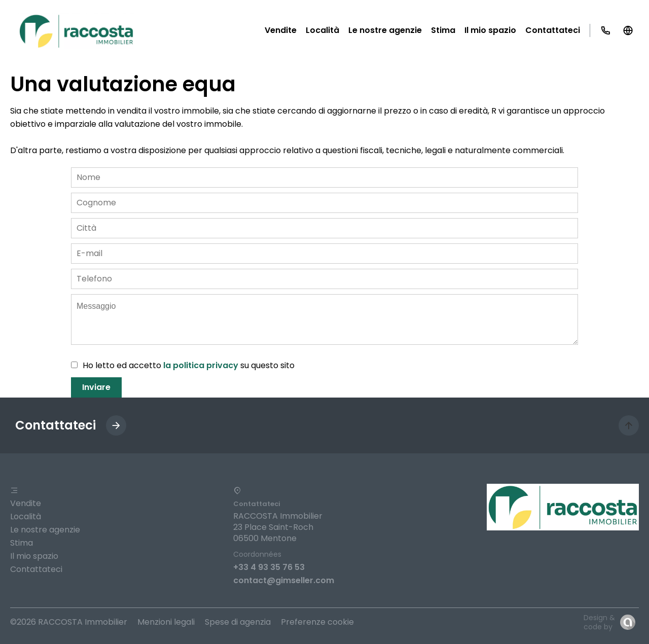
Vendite (26, 503)
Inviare (96, 387)
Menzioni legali (166, 622)
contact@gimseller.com (284, 580)
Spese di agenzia (238, 622)
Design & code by (599, 622)
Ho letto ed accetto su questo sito (189, 365)
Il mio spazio (34, 556)
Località (26, 516)
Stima (22, 543)
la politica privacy (201, 365)
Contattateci (36, 569)
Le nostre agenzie (45, 530)
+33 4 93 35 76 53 (269, 567)
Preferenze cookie (317, 622)
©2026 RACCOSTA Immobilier (69, 622)
